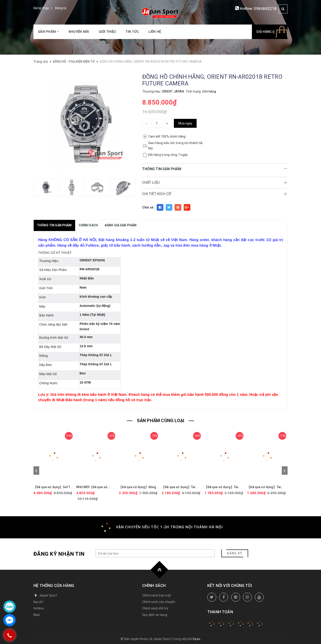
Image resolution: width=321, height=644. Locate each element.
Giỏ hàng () (265, 32)
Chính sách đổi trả (155, 608)
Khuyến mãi (79, 32)
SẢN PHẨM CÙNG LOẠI (161, 421)
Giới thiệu (107, 32)
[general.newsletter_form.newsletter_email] (155, 553)
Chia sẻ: (148, 207)
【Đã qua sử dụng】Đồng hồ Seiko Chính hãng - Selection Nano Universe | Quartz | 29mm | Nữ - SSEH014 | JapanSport (138, 487)
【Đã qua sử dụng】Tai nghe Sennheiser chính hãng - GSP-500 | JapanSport (264, 487)
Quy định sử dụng (155, 615)
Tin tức (132, 32)
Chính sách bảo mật (157, 595)
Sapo (197, 639)
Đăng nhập (41, 8)
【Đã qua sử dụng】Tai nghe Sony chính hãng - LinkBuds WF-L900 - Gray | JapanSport (224, 487)
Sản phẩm (48, 32)
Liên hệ (155, 32)
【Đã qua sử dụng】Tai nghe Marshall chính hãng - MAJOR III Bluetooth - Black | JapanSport (182, 487)
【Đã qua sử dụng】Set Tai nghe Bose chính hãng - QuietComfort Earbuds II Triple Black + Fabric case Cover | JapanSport (53, 487)
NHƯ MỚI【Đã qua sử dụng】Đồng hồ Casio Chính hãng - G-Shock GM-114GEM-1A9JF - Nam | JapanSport (96, 487)
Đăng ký (61, 8)
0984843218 (265, 9)
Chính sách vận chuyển (159, 602)
